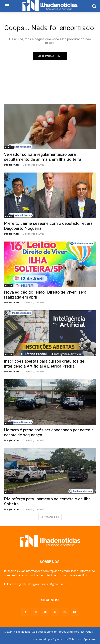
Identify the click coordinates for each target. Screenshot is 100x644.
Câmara (9, 148)
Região (9, 217)
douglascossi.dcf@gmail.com (47, 584)
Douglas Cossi (12, 165)
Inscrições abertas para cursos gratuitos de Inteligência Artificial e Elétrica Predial (44, 364)
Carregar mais (50, 517)
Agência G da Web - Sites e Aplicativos (74, 639)
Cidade (9, 285)
